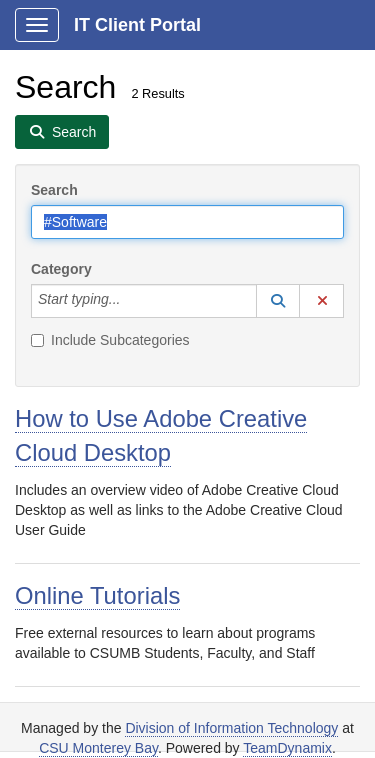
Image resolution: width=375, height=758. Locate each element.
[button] (278, 301)
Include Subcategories (110, 340)
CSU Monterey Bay (98, 748)
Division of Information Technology (231, 728)
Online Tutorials (97, 595)
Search (54, 190)
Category (61, 269)
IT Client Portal (137, 25)
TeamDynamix (287, 748)
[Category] (131, 301)
